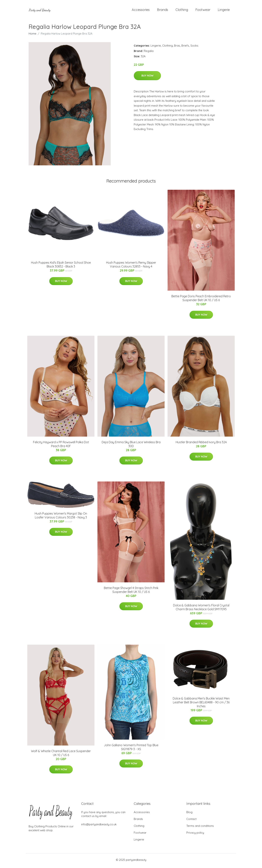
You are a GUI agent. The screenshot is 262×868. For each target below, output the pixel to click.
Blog (189, 814)
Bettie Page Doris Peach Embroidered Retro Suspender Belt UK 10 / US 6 (201, 300)
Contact (191, 821)
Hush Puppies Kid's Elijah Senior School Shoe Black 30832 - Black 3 (61, 267)
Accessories (141, 11)
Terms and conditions (200, 828)
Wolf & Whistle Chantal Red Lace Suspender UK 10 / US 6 (61, 755)
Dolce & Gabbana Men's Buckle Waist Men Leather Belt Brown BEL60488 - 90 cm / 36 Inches (201, 704)
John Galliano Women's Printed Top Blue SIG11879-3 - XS (131, 749)
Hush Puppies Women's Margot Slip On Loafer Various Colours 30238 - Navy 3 (61, 517)
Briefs (185, 47)
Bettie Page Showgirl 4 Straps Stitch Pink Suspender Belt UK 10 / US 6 (131, 592)
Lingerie (224, 11)
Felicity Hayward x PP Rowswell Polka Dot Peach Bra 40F (61, 446)
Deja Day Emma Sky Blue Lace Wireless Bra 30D (131, 446)
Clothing (182, 11)
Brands (163, 11)
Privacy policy (195, 834)
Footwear (203, 11)
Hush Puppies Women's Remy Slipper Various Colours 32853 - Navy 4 (131, 267)
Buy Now (147, 78)
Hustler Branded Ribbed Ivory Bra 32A (201, 444)
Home (32, 35)
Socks (194, 47)
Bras (177, 47)
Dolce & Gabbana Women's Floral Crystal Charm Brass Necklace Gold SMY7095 (201, 609)
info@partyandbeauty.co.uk (99, 826)
